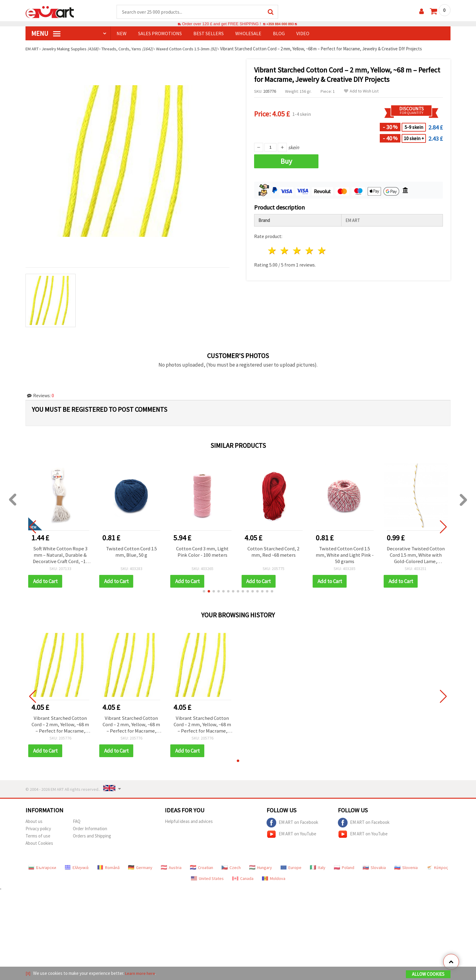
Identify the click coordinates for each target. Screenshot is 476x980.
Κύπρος (437, 870)
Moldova (274, 881)
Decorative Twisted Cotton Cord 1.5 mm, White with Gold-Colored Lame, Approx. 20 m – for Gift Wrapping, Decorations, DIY (416, 556)
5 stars (322, 251)
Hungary (261, 870)
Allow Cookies (428, 974)
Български (42, 870)
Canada (243, 881)
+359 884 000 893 (280, 24)
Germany (140, 870)
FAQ (77, 823)
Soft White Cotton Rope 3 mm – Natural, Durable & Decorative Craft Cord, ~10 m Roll (60, 556)
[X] (28, 973)
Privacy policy (38, 831)
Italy (318, 870)
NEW (122, 34)
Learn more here (141, 973)
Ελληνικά (77, 870)
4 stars (309, 251)
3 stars (297, 251)
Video (303, 34)
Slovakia (374, 870)
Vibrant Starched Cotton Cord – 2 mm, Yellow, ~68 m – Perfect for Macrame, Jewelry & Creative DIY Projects (60, 726)
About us (34, 823)
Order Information (90, 831)
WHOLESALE (248, 34)
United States (207, 881)
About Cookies (39, 845)
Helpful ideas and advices (189, 823)
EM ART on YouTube (291, 836)
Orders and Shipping (92, 838)
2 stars (285, 251)
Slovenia (406, 870)
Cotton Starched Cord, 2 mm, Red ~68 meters (273, 552)
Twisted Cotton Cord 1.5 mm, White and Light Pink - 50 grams (345, 556)
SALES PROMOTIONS (160, 34)
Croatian (202, 870)
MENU (46, 34)
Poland (344, 870)
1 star (272, 251)
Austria (171, 870)
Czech (231, 870)
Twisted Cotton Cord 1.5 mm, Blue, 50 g (131, 552)
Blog (279, 34)
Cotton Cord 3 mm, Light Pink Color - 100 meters (202, 552)
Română (108, 870)
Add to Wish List (361, 91)
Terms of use (38, 838)
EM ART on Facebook (292, 825)
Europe (291, 870)
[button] (204, 592)
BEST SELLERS (209, 34)
